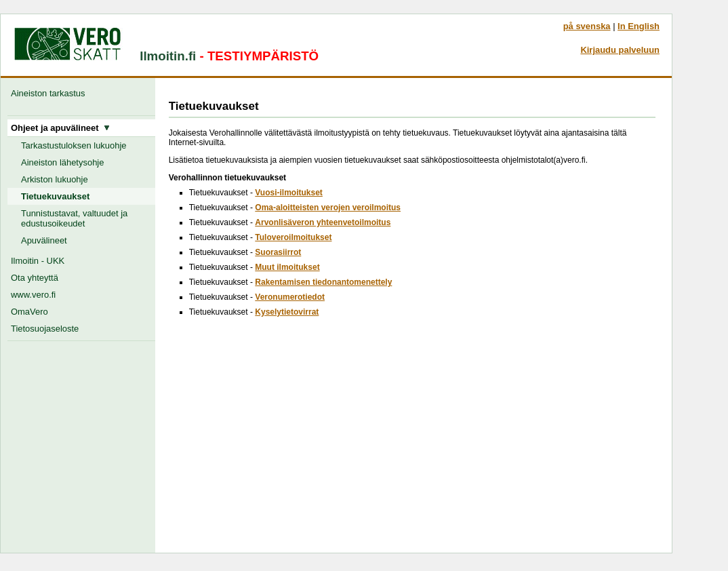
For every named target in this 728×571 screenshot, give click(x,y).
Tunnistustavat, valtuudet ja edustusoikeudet (74, 218)
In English (639, 26)
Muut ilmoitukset (287, 267)
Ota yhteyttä (35, 278)
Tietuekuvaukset (55, 196)
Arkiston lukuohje (55, 179)
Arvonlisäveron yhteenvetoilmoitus (323, 222)
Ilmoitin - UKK (38, 261)
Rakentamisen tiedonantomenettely (323, 282)
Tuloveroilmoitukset (293, 237)
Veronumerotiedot (290, 297)
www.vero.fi (33, 295)
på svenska (587, 26)
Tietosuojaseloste (45, 329)
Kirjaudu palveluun (620, 50)
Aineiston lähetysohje (62, 162)
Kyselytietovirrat (287, 312)
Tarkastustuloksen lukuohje (74, 145)
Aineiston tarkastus (50, 93)
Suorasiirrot (278, 252)
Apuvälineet (44, 240)
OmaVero (29, 312)
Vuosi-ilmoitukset (289, 193)
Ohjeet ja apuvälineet (60, 128)
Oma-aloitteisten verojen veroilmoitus (328, 208)
